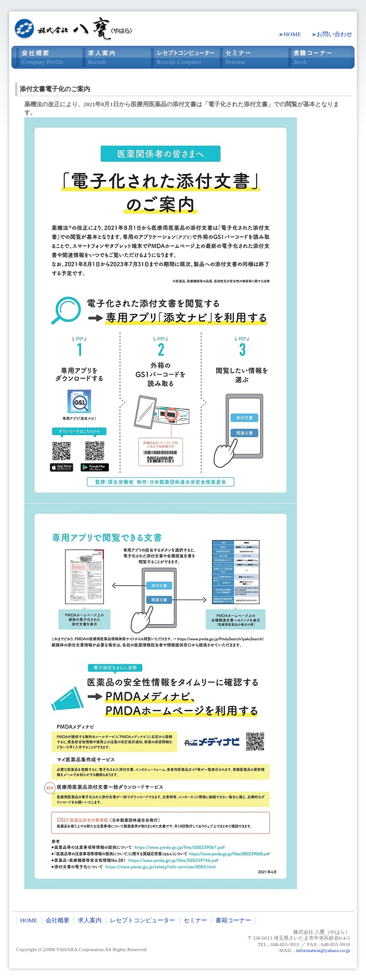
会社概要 (46, 57)
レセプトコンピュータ (183, 57)
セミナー (252, 57)
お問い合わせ (334, 34)
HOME (292, 34)
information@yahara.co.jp (323, 950)
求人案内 (114, 57)
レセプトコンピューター (143, 920)
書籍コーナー (320, 57)
